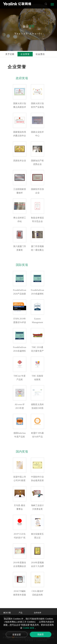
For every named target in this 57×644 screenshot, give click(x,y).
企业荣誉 (25, 54)
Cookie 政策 (29, 628)
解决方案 (7, 613)
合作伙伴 (38, 613)
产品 (21, 613)
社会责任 (40, 54)
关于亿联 (10, 54)
